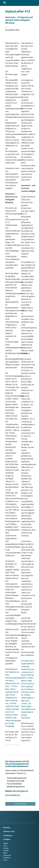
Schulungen (8, 835)
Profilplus (7, 839)
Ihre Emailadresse (13, 795)
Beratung (7, 828)
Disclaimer (7, 858)
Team (5, 846)
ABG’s (5, 853)
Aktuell (6, 843)
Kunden (6, 848)
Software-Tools (9, 831)
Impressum (7, 855)
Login (5, 860)
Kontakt (6, 850)
